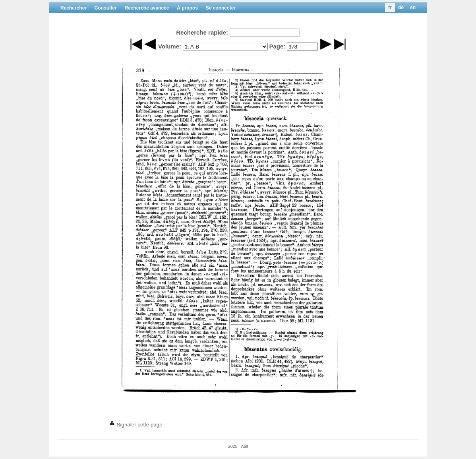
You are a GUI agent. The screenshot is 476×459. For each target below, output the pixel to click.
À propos (187, 8)
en (413, 8)
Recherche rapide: (202, 32)
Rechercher (74, 8)
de (401, 8)
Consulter (106, 8)
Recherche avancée (147, 8)
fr (390, 8)
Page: (277, 46)
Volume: (170, 46)
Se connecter (221, 8)
